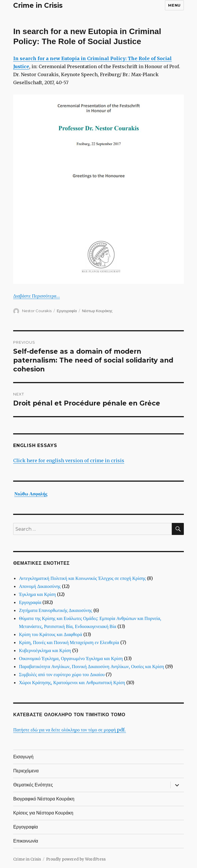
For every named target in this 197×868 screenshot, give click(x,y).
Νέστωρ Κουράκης (97, 311)
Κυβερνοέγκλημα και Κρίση (45, 650)
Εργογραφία (67, 311)
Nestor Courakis (37, 311)
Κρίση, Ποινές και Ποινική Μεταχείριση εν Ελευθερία (69, 642)
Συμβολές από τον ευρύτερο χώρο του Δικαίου (62, 674)
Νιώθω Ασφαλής (31, 494)
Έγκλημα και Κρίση (37, 594)
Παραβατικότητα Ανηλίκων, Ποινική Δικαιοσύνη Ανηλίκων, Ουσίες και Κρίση (91, 666)
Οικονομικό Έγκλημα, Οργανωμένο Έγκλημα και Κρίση (71, 658)
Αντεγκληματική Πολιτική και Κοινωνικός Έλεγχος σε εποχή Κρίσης (82, 578)
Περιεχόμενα (26, 771)
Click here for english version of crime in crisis (69, 460)
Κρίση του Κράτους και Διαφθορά (51, 634)
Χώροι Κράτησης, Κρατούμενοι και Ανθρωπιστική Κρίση (72, 682)
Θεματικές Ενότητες (33, 785)
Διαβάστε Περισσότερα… (37, 296)
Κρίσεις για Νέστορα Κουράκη (43, 813)
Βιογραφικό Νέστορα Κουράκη (44, 799)
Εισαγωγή (23, 757)
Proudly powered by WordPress (76, 859)
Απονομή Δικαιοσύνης (40, 586)
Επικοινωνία (26, 841)
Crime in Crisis (38, 5)
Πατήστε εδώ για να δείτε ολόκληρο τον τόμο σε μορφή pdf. (69, 730)
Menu (174, 5)
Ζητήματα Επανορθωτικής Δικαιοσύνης (56, 610)
